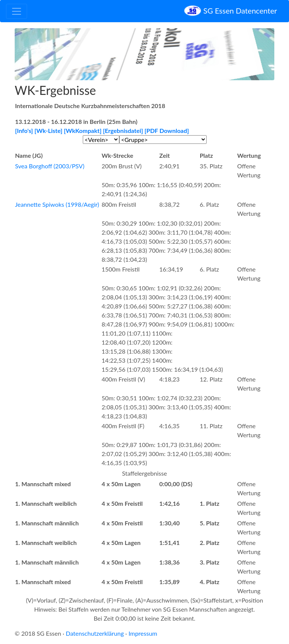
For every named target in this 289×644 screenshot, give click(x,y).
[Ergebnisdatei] (123, 130)
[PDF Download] (167, 130)
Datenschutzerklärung (95, 633)
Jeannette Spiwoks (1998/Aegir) (57, 204)
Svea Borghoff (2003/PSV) (50, 166)
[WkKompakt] (83, 130)
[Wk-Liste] (49, 130)
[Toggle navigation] (17, 11)
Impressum (143, 633)
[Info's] (24, 130)
